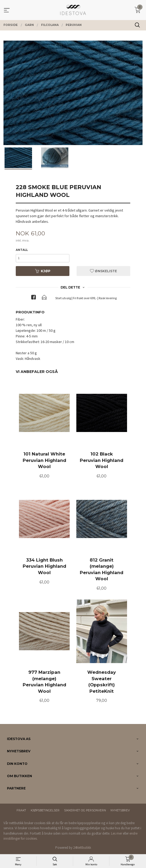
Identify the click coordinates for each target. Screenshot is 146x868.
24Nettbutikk (82, 848)
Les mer (117, 833)
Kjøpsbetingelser (45, 810)
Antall (22, 250)
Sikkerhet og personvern (85, 810)
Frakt (21, 810)
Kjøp (43, 271)
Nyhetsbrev (120, 810)
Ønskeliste (103, 271)
